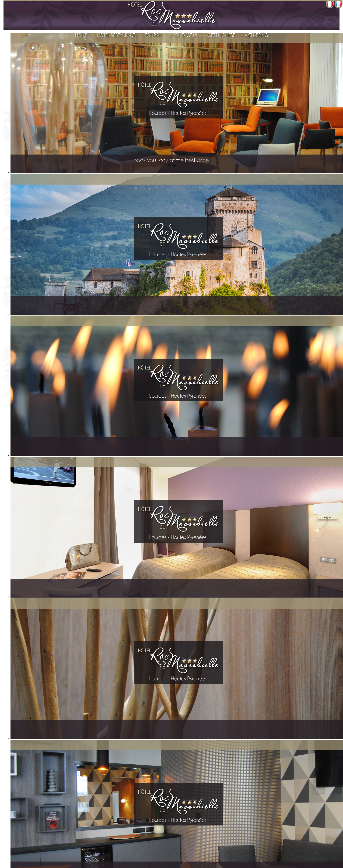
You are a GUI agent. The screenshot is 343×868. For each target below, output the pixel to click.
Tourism (154, 35)
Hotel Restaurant (116, 35)
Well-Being (256, 35)
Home (81, 35)
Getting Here (222, 35)
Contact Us (185, 35)
